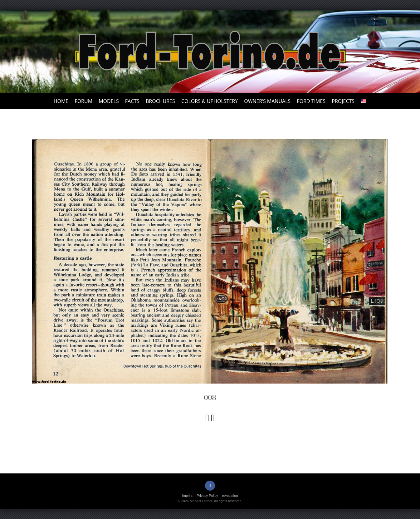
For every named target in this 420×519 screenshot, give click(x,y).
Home (61, 101)
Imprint (188, 496)
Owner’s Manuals (267, 101)
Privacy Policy (207, 496)
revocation (230, 496)
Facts (132, 101)
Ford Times (311, 101)
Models (109, 101)
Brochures (160, 101)
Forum (83, 101)
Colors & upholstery (210, 101)
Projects (343, 101)
